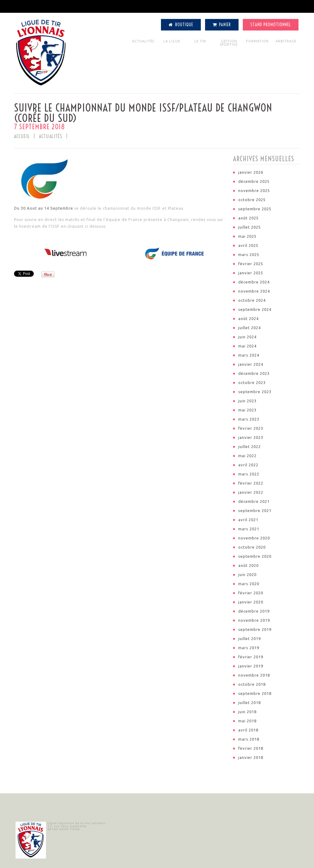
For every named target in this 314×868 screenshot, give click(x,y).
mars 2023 (249, 419)
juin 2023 (247, 401)
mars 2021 (249, 529)
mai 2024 (247, 346)
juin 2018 (247, 712)
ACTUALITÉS (143, 41)
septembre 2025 (255, 209)
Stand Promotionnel (271, 25)
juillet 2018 (249, 703)
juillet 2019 (249, 639)
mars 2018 (249, 739)
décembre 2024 (254, 282)
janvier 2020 (251, 602)
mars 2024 (249, 355)
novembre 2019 (254, 620)
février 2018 (251, 748)
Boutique (181, 25)
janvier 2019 (251, 666)
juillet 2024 (249, 328)
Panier (222, 25)
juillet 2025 (249, 227)
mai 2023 (247, 410)
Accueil (22, 136)
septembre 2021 (255, 510)
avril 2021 (248, 520)
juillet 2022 (249, 446)
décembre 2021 (254, 501)
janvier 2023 (251, 437)
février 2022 (251, 483)
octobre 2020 (252, 547)
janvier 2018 (251, 757)
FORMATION (257, 41)
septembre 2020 (255, 556)
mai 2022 (247, 456)
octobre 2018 (252, 684)
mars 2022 (249, 474)
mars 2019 (249, 648)
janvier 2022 (251, 492)
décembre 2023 (254, 373)
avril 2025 (248, 245)
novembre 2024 (254, 291)
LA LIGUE (172, 41)
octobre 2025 (252, 200)
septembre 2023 (255, 392)
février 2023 (251, 428)
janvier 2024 (251, 364)
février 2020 (251, 593)
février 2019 (251, 657)
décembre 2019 (254, 611)
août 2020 (248, 565)
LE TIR (200, 41)
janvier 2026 (251, 172)
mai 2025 (247, 236)
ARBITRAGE (286, 41)
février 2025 (251, 264)
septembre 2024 (255, 309)
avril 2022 (248, 465)
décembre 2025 (254, 181)
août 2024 (248, 318)
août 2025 (248, 218)
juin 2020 (247, 575)
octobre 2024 (252, 300)
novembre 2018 (254, 675)
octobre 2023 (252, 382)
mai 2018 (247, 721)
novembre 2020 (254, 538)
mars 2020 (249, 584)
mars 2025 (249, 254)
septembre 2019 (255, 629)
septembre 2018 (255, 693)
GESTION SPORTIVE (229, 43)
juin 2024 (247, 337)
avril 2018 (248, 730)
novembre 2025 (254, 190)
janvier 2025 (251, 273)
